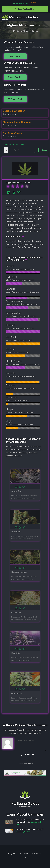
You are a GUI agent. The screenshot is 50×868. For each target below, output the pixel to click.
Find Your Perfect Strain (25, 9)
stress (30, 231)
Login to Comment (27, 755)
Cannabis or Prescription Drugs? (29, 829)
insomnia (14, 231)
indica (25, 200)
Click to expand (10, 114)
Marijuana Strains (21, 31)
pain (21, 231)
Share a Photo (17, 99)
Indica (35, 31)
